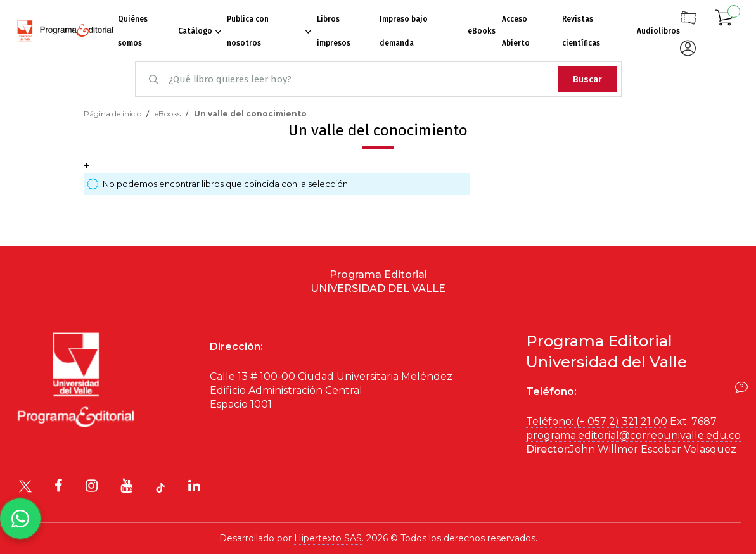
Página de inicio (113, 114)
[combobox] (378, 79)
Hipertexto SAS (328, 538)
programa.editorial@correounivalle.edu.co (633, 435)
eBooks (169, 114)
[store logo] (65, 31)
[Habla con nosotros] (20, 519)
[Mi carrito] (724, 20)
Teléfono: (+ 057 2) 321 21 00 (597, 421)
